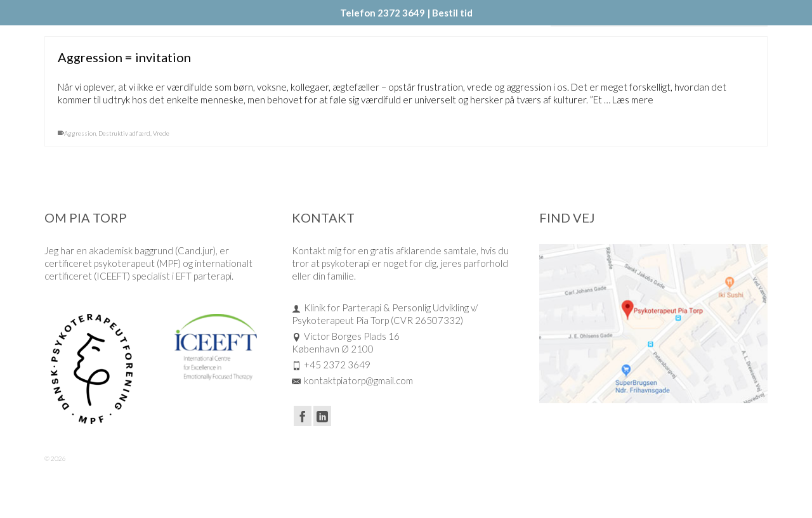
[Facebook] (303, 416)
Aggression (80, 134)
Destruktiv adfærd (124, 134)
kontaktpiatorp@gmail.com (352, 380)
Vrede (161, 134)
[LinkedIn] (322, 416)
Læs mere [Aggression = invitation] (633, 101)
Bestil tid (452, 13)
